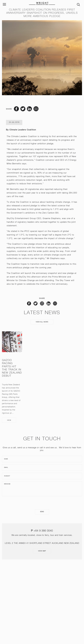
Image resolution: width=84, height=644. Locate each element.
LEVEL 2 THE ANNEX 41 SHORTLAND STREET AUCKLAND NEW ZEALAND (42, 543)
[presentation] (42, 503)
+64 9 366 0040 (43, 531)
